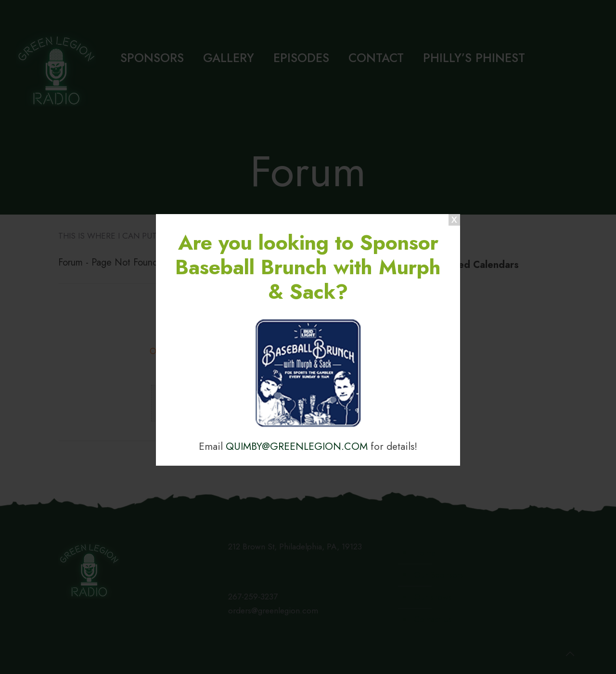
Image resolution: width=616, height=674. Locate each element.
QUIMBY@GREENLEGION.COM (297, 446)
